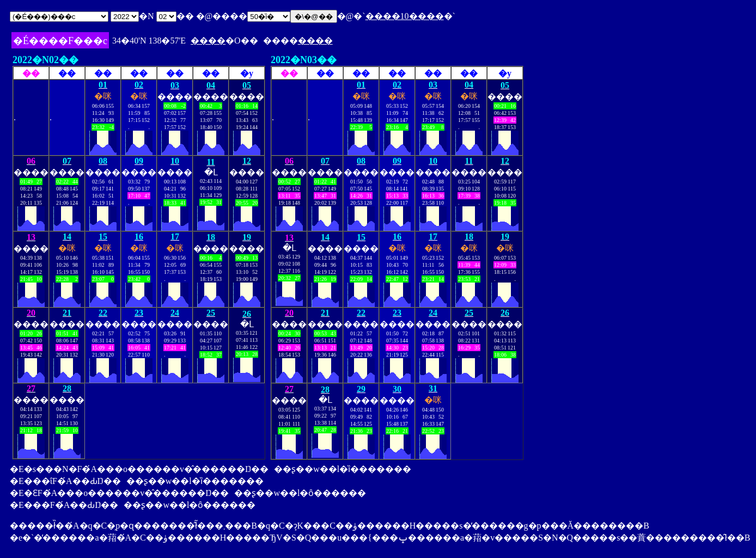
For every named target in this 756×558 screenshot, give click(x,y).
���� (208, 41)
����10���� (405, 16)
